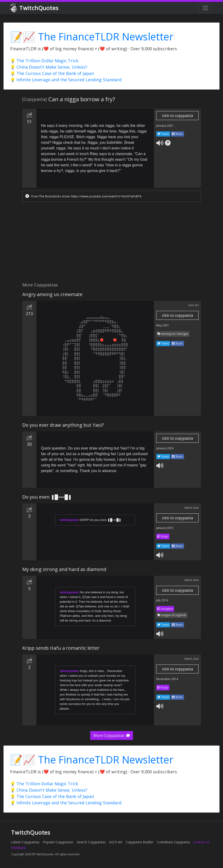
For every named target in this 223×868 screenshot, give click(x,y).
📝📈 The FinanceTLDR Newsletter (92, 37)
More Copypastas (112, 735)
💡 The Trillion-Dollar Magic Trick (44, 61)
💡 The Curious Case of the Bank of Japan (52, 73)
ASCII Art (116, 842)
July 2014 (162, 600)
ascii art (193, 305)
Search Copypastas (91, 842)
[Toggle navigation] (205, 8)
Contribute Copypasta (173, 842)
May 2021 (163, 325)
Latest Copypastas (25, 842)
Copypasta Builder (140, 842)
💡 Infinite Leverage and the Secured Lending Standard (66, 80)
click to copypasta (177, 116)
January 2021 (165, 126)
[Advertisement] (111, 243)
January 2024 (165, 448)
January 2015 (165, 528)
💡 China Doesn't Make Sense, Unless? (49, 67)
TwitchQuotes (35, 8)
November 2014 (167, 679)
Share (177, 134)
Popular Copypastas (58, 842)
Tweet (163, 134)
